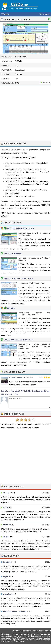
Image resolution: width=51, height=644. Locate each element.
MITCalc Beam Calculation (21, 228)
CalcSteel (7, 562)
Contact (48, 631)
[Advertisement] (26, 113)
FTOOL (5, 507)
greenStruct (8, 594)
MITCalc (11, 308)
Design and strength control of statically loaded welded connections (34, 346)
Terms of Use (26, 631)
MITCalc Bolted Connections (18, 278)
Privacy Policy (38, 631)
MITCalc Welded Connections (18, 340)
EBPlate (6, 537)
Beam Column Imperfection (15, 611)
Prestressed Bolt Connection (31, 283)
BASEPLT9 (7, 525)
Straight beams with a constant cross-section (34, 234)
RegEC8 (6, 577)
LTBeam (6, 493)
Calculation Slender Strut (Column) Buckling (34, 259)
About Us (16, 631)
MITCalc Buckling (13, 253)
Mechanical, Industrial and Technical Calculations (34, 314)
